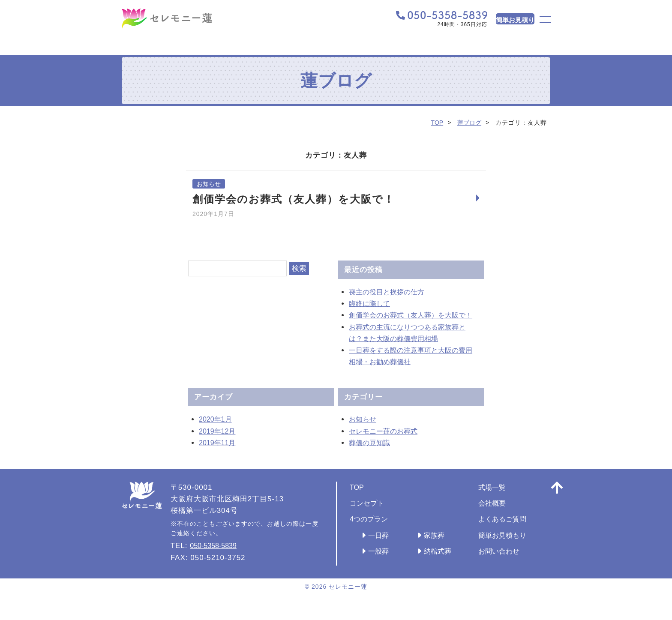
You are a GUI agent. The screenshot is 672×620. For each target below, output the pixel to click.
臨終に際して (372, 304)
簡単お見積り (496, 21)
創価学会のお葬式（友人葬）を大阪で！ (294, 199)
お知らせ (210, 184)
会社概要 (505, 515)
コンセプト (369, 515)
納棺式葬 (445, 563)
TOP (435, 123)
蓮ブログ (468, 123)
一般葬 (380, 563)
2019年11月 (220, 455)
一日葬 (380, 547)
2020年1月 (218, 432)
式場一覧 (505, 499)
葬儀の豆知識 (372, 455)
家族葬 (441, 547)
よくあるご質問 (516, 532)
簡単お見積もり (516, 547)
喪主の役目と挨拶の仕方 (391, 292)
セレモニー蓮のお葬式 (387, 443)
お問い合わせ (513, 563)
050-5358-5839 (217, 558)
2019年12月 (220, 443)
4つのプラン (371, 532)
